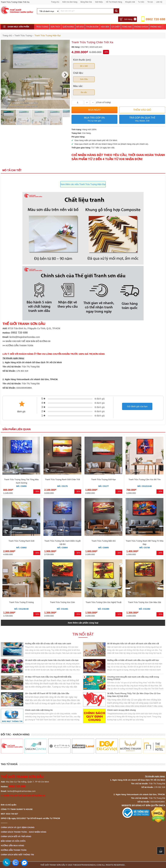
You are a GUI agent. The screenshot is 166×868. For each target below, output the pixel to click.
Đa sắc (84, 92)
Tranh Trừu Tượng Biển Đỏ (103, 541)
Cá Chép (116, 27)
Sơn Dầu (84, 79)
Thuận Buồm (92, 27)
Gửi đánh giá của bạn (137, 406)
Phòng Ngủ (156, 27)
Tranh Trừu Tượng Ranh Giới (22, 541)
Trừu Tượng (42, 27)
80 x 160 (84, 66)
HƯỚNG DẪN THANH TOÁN (19, 345)
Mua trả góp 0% (94, 119)
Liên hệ (159, 2)
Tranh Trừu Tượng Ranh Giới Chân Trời (62, 480)
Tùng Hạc (127, 27)
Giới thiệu (99, 2)
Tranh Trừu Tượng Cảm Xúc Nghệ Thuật (104, 602)
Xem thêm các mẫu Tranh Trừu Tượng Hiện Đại (83, 184)
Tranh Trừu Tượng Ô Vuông (21, 602)
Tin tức (150, 2)
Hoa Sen (105, 27)
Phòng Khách (141, 27)
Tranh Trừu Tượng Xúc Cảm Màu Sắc (145, 602)
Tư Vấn (141, 2)
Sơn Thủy (55, 27)
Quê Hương (68, 27)
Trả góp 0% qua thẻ (142, 119)
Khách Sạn (41, 32)
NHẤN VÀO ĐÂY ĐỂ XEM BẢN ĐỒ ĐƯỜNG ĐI (28, 341)
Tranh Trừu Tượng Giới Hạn (103, 480)
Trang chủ (55, 2)
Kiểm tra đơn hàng (70, 2)
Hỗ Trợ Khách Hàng (114, 2)
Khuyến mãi (130, 2)
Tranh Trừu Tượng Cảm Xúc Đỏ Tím (145, 480)
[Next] (65, 75)
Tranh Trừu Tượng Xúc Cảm (62, 602)
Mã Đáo (80, 27)
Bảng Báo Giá (86, 2)
